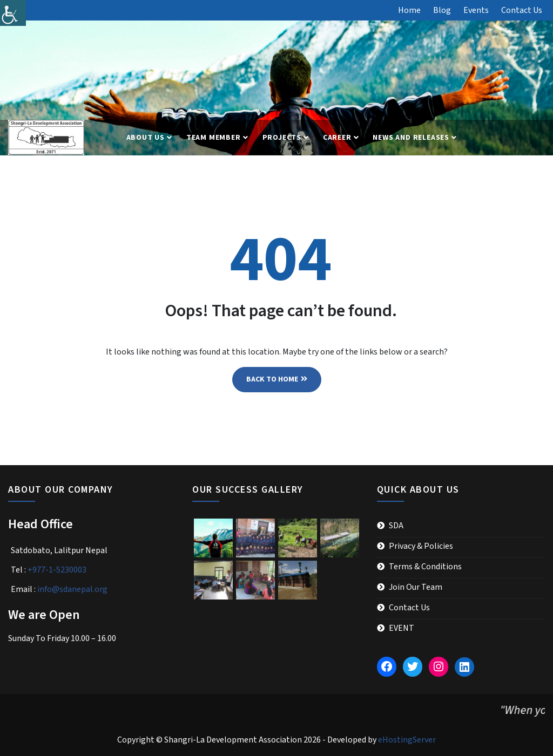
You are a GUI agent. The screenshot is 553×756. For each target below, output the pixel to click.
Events (476, 10)
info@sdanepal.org (72, 589)
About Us (146, 138)
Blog (442, 10)
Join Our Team (416, 587)
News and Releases (411, 138)
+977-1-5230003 (57, 570)
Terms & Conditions (425, 567)
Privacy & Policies (421, 546)
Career (337, 138)
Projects (282, 138)
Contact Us (522, 10)
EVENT (402, 628)
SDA (396, 526)
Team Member (214, 138)
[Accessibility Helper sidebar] (13, 13)
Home (409, 10)
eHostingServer (407, 740)
